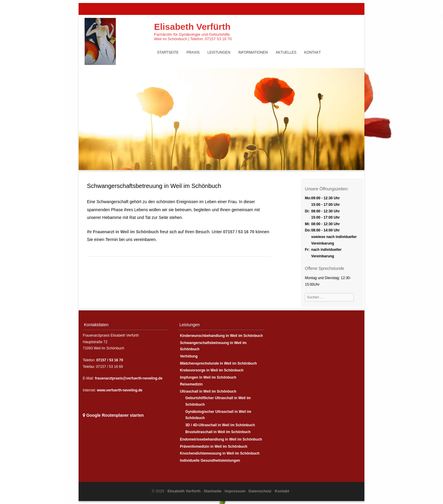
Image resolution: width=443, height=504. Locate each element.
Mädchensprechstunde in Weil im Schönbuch (218, 363)
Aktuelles (286, 52)
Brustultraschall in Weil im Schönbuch (218, 432)
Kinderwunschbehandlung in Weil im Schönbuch (221, 336)
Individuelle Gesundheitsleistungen (210, 461)
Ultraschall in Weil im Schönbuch (208, 391)
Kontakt (313, 52)
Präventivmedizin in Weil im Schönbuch (214, 447)
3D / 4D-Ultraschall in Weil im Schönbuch (220, 425)
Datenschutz (261, 491)
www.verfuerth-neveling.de (120, 390)
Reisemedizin (191, 384)
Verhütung (189, 356)
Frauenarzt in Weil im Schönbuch (126, 232)
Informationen (253, 52)
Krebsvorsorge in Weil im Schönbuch (212, 370)
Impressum (236, 491)
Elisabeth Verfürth (192, 27)
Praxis (193, 52)
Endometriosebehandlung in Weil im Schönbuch (221, 439)
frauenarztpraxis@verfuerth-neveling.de (129, 378)
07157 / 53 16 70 (239, 232)
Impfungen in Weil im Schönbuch (208, 377)
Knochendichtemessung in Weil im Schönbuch (220, 453)
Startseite (168, 52)
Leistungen (219, 52)
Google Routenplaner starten (113, 415)
